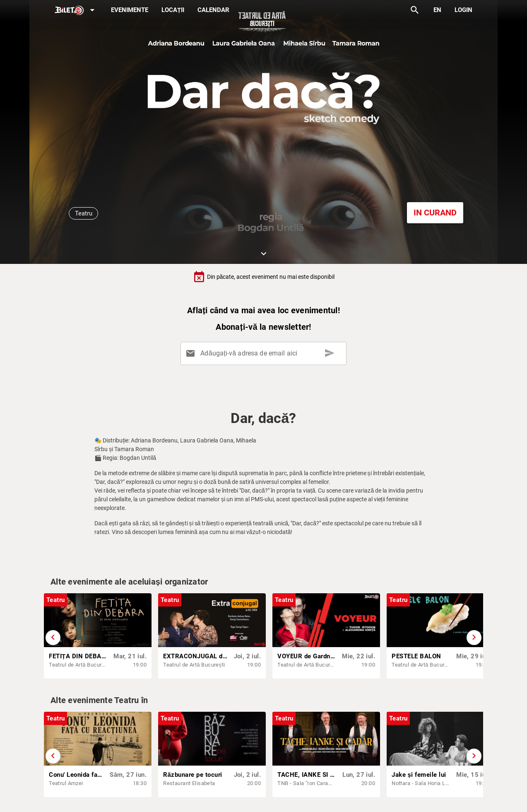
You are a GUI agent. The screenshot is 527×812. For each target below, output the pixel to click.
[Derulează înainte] (474, 638)
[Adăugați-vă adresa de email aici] (265, 353)
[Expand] (76, 11)
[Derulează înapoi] (53, 638)
